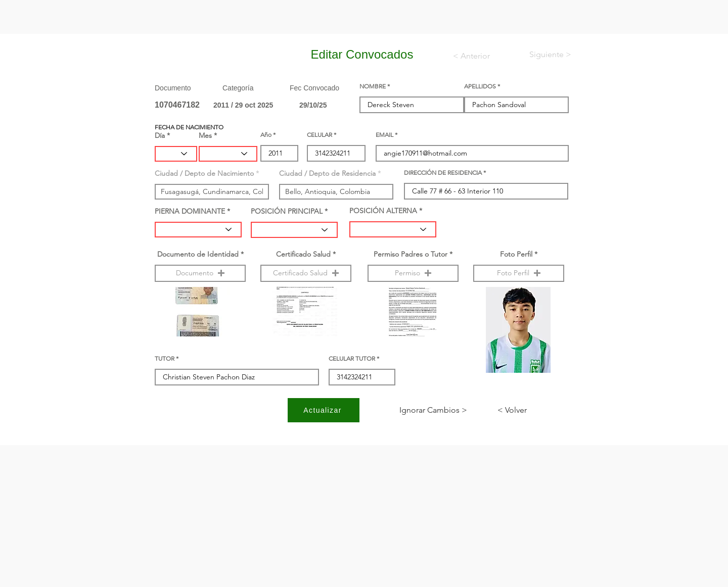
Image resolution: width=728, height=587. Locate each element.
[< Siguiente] (542, 55)
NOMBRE (373, 86)
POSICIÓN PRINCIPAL (287, 211)
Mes (205, 135)
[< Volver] (531, 410)
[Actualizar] (324, 410)
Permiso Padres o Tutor (411, 254)
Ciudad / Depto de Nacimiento (204, 173)
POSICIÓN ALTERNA (383, 211)
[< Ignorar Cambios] (433, 410)
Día (160, 135)
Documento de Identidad (198, 254)
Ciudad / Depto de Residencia (327, 173)
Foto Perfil (516, 254)
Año (266, 135)
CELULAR (320, 135)
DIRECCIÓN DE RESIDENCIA (443, 173)
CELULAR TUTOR (352, 359)
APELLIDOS (480, 86)
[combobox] (212, 192)
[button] (200, 273)
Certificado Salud (303, 254)
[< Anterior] (478, 56)
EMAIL (384, 135)
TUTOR (165, 359)
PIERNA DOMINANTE (190, 211)
